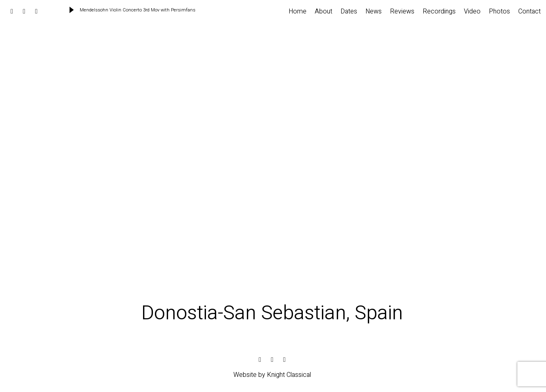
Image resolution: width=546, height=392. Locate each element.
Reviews (402, 11)
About (323, 11)
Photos (499, 11)
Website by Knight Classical (272, 375)
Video (472, 11)
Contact (529, 11)
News (374, 11)
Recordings (439, 11)
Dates (349, 11)
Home (298, 11)
